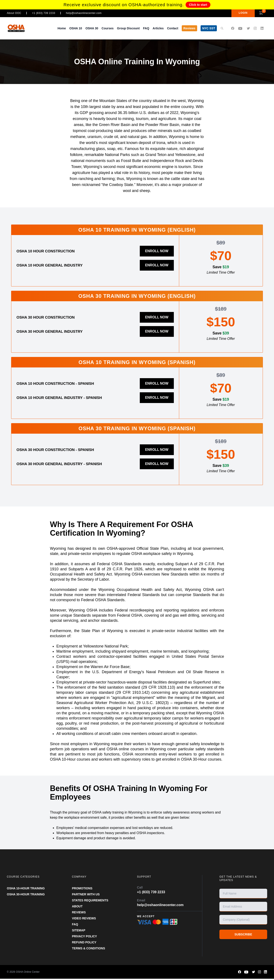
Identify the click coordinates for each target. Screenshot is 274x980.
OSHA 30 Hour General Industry (55, 331)
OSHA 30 (92, 28)
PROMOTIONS (82, 890)
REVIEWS (79, 914)
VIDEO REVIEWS (84, 920)
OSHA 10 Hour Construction (50, 251)
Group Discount (128, 28)
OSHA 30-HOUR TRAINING (26, 896)
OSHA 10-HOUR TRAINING (26, 890)
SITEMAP (79, 932)
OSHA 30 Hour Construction (50, 317)
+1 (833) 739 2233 (44, 13)
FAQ (146, 28)
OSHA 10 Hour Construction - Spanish (62, 383)
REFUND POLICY (84, 944)
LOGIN (237, 13)
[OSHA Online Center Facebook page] (233, 28)
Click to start (198, 5)
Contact (173, 28)
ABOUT (77, 908)
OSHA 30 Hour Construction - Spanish (62, 450)
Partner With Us (86, 896)
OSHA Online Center (28, 973)
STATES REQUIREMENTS (90, 902)
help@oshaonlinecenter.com (84, 13)
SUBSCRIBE (243, 936)
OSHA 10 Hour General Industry (55, 265)
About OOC (14, 13)
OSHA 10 (76, 28)
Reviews (189, 28)
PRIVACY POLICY (84, 938)
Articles (158, 28)
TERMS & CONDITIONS (89, 950)
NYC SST (209, 28)
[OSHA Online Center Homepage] (21, 28)
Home (62, 28)
